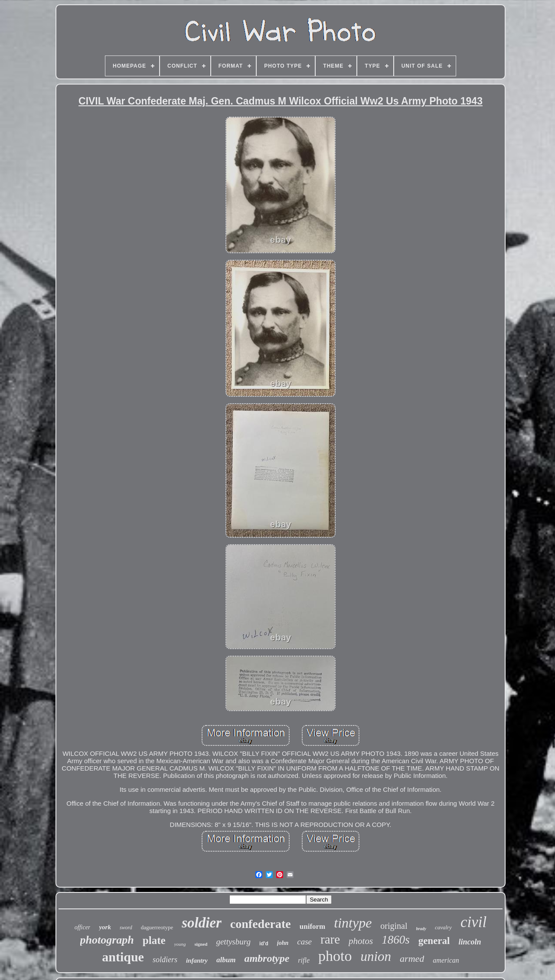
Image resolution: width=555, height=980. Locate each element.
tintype (353, 923)
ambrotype (267, 958)
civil (473, 922)
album (226, 960)
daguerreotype (157, 927)
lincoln (470, 942)
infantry (197, 960)
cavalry (443, 927)
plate (154, 940)
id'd (264, 944)
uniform (313, 926)
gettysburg (233, 942)
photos (361, 941)
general (434, 941)
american (446, 960)
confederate (261, 924)
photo (335, 956)
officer (83, 927)
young (180, 944)
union (376, 956)
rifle (304, 960)
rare (330, 939)
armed (412, 959)
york (105, 927)
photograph (107, 940)
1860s (396, 940)
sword (126, 928)
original (394, 926)
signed (201, 944)
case (304, 942)
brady (421, 929)
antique (123, 957)
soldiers (165, 960)
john (283, 943)
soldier (202, 923)
